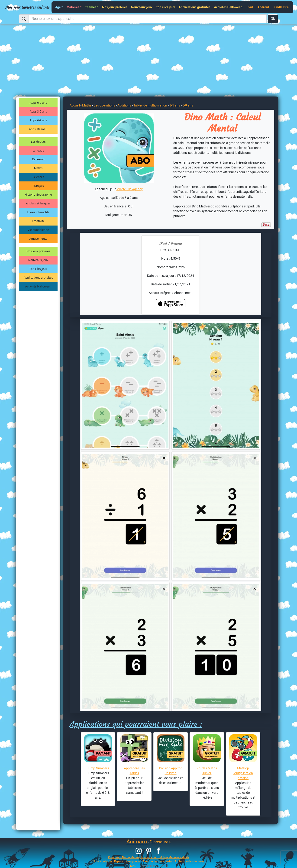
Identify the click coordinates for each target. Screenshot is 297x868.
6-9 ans (188, 105)
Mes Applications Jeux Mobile (149, 857)
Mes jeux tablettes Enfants (28, 7)
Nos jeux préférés (115, 7)
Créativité (38, 221)
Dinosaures (160, 842)
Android (263, 7)
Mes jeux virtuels (179, 857)
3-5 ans (175, 105)
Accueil (75, 105)
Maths (38, 168)
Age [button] (58, 7)
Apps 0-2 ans (38, 103)
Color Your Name (119, 857)
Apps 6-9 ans (38, 120)
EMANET (134, 866)
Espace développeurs (127, 861)
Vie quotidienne (38, 230)
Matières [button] (73, 7)
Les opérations (104, 105)
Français (38, 186)
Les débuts (38, 142)
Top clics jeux (166, 7)
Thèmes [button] (91, 7)
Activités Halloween (228, 7)
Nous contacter (102, 861)
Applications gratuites (194, 7)
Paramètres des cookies (158, 861)
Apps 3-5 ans (38, 111)
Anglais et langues (38, 203)
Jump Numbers (98, 768)
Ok (273, 19)
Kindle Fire (281, 7)
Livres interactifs (38, 212)
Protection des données (189, 861)
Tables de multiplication (150, 105)
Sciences (38, 177)
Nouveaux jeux (142, 7)
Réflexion (38, 159)
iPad (250, 7)
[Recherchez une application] (148, 19)
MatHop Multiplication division (243, 773)
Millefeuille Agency (130, 189)
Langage (38, 150)
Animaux (137, 842)
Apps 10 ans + (38, 129)
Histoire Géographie (38, 195)
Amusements (38, 239)
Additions (124, 105)
